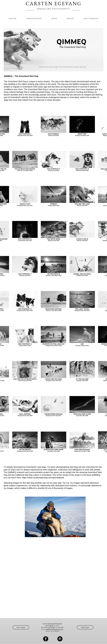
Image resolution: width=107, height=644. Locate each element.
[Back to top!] (85, 627)
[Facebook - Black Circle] (46, 639)
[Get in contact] (21, 627)
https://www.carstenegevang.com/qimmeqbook (43, 478)
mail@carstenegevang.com (55, 629)
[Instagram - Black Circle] (60, 639)
